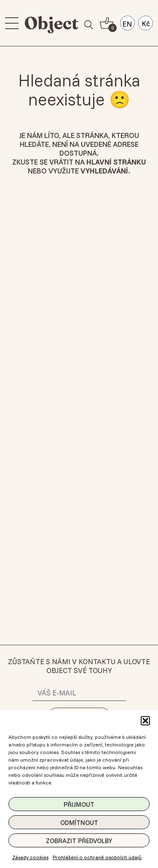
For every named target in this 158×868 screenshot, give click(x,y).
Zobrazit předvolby (79, 841)
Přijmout (79, 804)
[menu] (12, 23)
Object (51, 23)
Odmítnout (79, 823)
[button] (145, 721)
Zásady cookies (30, 857)
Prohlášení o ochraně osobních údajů (97, 857)
